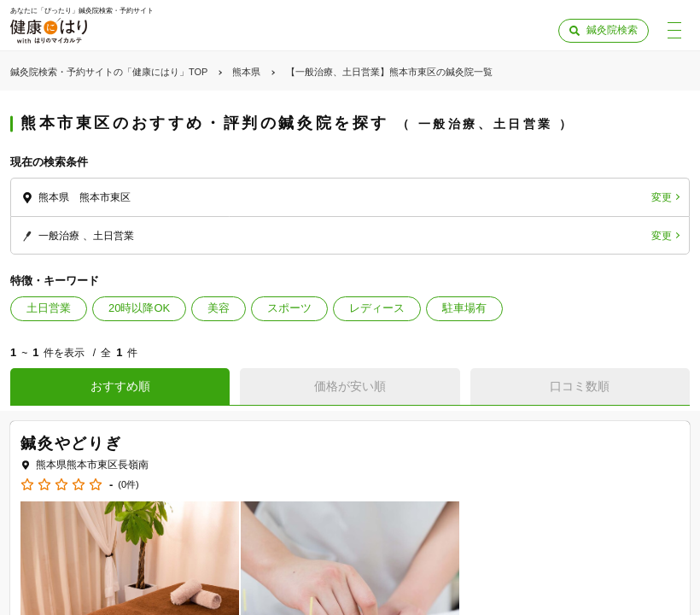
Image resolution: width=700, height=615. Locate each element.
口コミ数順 (580, 386)
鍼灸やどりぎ (71, 443)
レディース (377, 308)
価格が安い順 (350, 386)
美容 (219, 308)
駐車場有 (464, 308)
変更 (662, 197)
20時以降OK (139, 308)
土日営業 (49, 308)
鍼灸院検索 (612, 30)
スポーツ (289, 308)
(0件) (128, 485)
